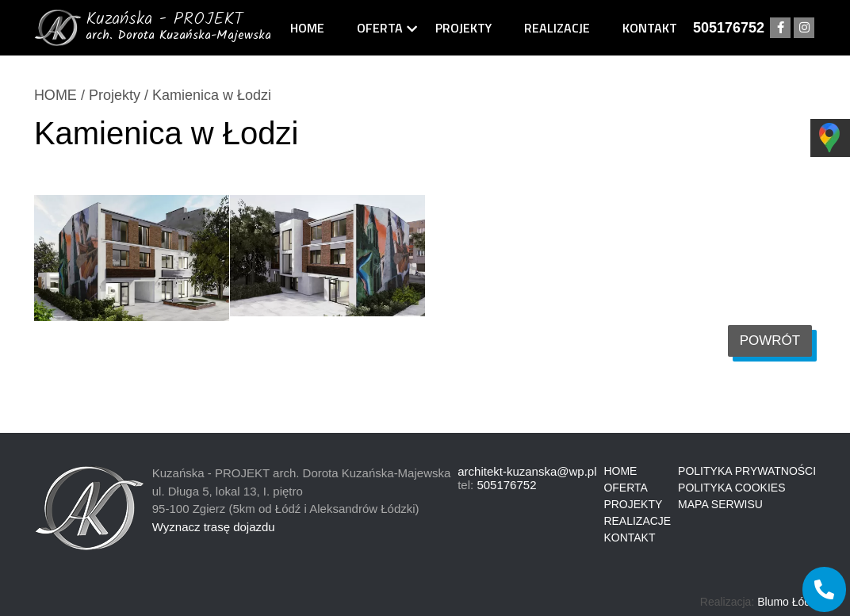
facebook (780, 29)
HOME (56, 95)
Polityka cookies (731, 488)
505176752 (729, 28)
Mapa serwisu (720, 504)
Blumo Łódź (787, 602)
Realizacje (557, 28)
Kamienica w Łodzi (212, 95)
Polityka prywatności (747, 471)
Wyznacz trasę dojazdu (214, 527)
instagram (804, 29)
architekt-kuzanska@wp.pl (527, 471)
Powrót (770, 341)
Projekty (463, 28)
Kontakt (650, 28)
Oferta (380, 28)
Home (307, 28)
